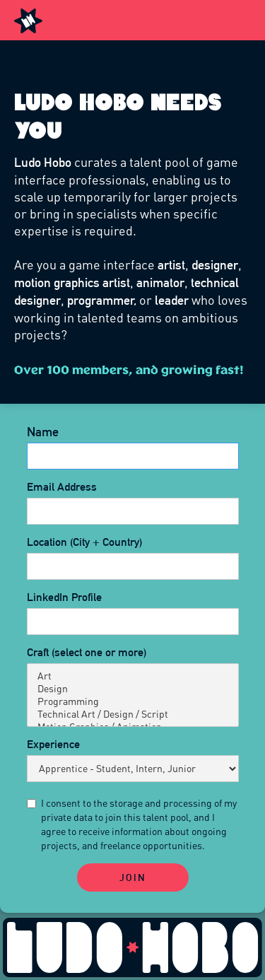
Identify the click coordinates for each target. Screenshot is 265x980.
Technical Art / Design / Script (133, 714)
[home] (28, 20)
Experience (53, 744)
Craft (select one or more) (87, 652)
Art (133, 676)
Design (133, 689)
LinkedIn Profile (64, 597)
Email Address (62, 487)
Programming (133, 701)
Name (43, 432)
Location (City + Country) (84, 542)
